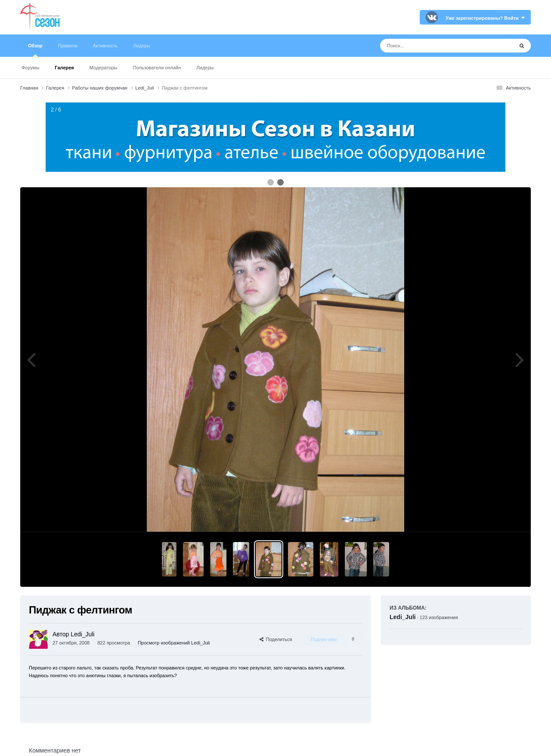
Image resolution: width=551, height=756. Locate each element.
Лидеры (205, 68)
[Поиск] (431, 46)
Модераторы (104, 68)
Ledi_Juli (403, 617)
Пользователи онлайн (157, 68)
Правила (68, 46)
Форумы (30, 68)
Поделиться (276, 639)
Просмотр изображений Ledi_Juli (174, 643)
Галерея (64, 68)
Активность (105, 46)
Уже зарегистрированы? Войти (485, 18)
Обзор (35, 50)
